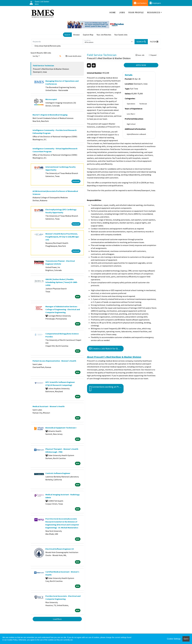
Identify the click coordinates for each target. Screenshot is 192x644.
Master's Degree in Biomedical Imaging (50, 115)
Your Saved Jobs (121, 35)
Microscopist (51, 99)
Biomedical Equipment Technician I (61, 428)
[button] (154, 42)
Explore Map (88, 35)
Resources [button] (154, 12)
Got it (186, 639)
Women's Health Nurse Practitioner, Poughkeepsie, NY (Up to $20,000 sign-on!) (62, 237)
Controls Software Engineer (58, 473)
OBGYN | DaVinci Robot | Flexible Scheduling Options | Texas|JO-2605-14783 (62, 282)
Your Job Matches (104, 35)
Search (67, 35)
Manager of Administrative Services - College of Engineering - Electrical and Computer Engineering (63, 309)
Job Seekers (140, 3)
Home (113, 12)
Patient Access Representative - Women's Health (54, 361)
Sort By (35, 56)
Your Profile (136, 12)
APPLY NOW (141, 65)
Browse (76, 35)
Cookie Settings (174, 639)
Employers (155, 3)
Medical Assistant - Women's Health (49, 406)
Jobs (122, 12)
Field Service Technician (43, 66)
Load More (57, 619)
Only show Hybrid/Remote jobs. (48, 46)
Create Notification (73, 56)
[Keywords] (57, 42)
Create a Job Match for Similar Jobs (106, 349)
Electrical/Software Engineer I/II (60, 549)
